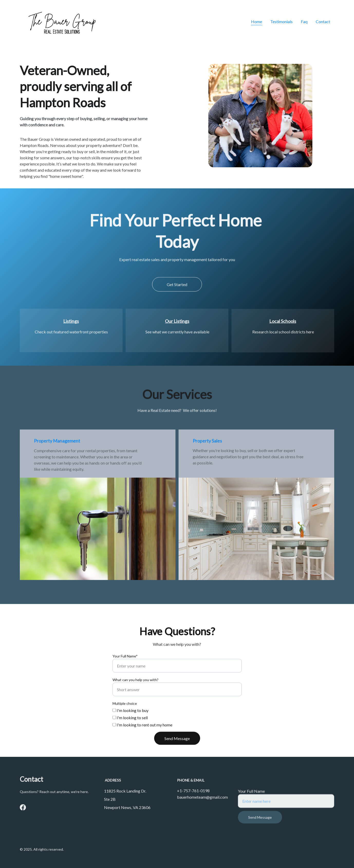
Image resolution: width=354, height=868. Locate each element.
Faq (304, 21)
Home (257, 21)
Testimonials (281, 21)
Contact (323, 21)
